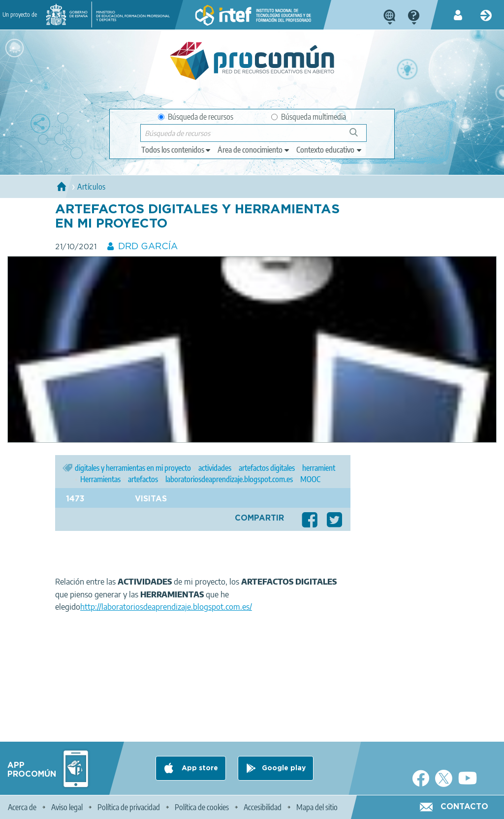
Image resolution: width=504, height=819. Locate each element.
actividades (215, 468)
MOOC (310, 479)
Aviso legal (67, 807)
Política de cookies (202, 807)
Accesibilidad (263, 807)
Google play (284, 768)
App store (199, 768)
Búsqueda (359, 136)
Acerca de (22, 807)
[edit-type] (176, 150)
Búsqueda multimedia (309, 117)
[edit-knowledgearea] (254, 150)
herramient (319, 468)
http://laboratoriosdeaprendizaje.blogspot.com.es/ (166, 607)
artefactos (143, 479)
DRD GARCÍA (148, 247)
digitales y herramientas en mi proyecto (133, 468)
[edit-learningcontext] (330, 150)
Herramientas (100, 479)
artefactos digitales (267, 468)
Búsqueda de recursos (196, 117)
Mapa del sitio (317, 807)
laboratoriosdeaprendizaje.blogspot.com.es (229, 479)
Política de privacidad (129, 807)
